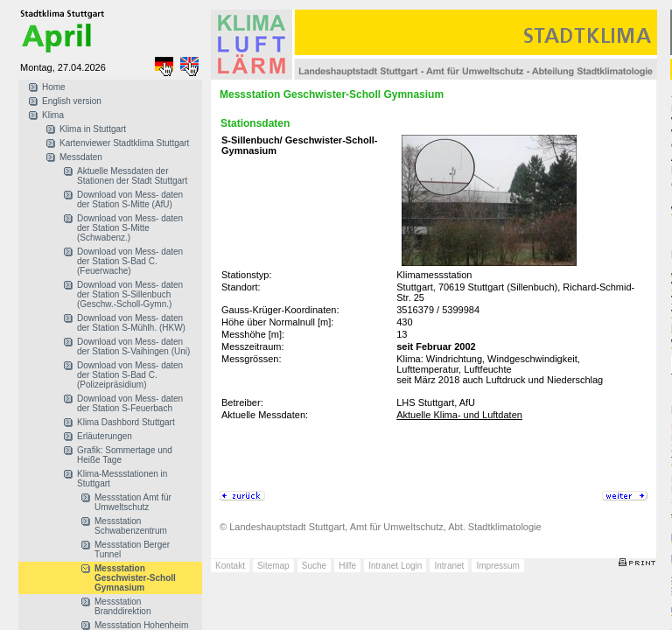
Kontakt (230, 566)
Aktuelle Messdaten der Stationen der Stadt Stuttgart (132, 176)
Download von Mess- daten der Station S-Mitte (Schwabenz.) (130, 228)
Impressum (497, 566)
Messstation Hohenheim (141, 625)
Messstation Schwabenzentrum (131, 526)
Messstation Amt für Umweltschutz (133, 502)
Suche (314, 566)
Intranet (449, 566)
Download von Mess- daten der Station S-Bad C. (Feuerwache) (130, 261)
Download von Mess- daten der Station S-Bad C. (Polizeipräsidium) (130, 375)
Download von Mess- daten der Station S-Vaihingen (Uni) (133, 346)
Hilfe (347, 566)
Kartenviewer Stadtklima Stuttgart (124, 143)
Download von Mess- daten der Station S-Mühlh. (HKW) (131, 323)
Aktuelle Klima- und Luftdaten (459, 415)
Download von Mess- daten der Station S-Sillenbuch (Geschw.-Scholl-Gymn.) (130, 294)
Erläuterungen (105, 436)
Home (54, 87)
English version (72, 101)
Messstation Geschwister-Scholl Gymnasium (135, 578)
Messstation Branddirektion (122, 606)
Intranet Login (395, 566)
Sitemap (273, 566)
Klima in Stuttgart (93, 129)
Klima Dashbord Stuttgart (126, 422)
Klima (53, 115)
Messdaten (81, 157)
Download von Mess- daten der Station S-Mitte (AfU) (130, 199)
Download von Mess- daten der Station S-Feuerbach (130, 403)
